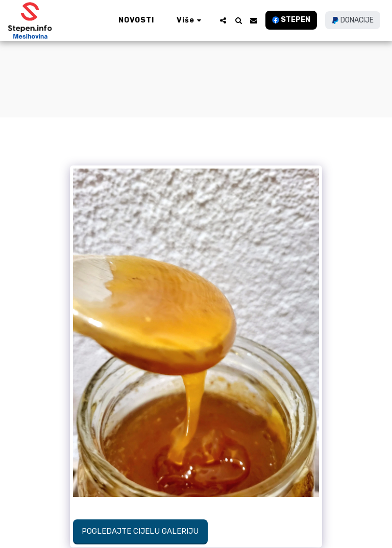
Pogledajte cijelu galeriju (140, 531)
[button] (223, 20)
